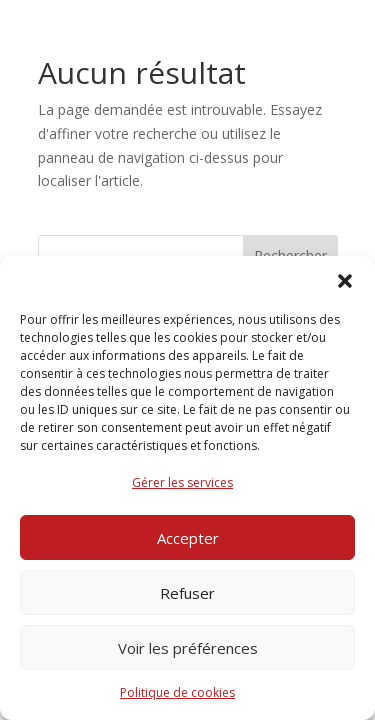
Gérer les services (182, 482)
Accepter (188, 538)
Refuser (187, 593)
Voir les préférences (188, 648)
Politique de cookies (177, 692)
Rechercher (290, 255)
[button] (345, 281)
